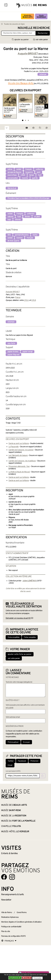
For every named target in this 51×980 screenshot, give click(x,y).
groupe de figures (14, 172)
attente (18, 220)
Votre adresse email (13, 717)
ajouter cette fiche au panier (20, 654)
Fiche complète (30, 637)
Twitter (11, 761)
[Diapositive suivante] (46, 106)
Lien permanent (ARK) (13, 771)
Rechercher (43, 33)
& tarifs (13, 895)
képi (9, 220)
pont (39, 172)
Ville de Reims (7, 913)
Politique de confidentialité (11, 927)
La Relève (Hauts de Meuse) (19, 472)
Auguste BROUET (13, 292)
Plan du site (6, 931)
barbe (35, 235)
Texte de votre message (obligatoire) (19, 682)
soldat (19, 169)
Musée (41, 16)
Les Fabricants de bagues (18, 456)
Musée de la (14, 816)
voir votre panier (40, 40)
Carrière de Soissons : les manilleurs (22, 461)
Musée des (28, 16)
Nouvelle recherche (34, 28)
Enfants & (10, 853)
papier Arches (13, 352)
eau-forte (11, 343)
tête (9, 235)
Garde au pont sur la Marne (9, 109)
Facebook (22, 761)
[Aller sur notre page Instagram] (12, 877)
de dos (27, 217)
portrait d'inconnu (22, 235)
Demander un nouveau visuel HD (18, 618)
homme (20, 238)
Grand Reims (22, 913)
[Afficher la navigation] (6, 5)
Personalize (37, 978)
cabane (10, 217)
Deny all (27, 978)
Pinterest (34, 761)
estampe (43, 74)
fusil (40, 175)
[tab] (23, 120)
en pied (37, 217)
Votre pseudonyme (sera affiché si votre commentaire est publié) (25, 707)
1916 (26, 300)
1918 (34, 300)
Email (10, 765)
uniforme (39, 169)
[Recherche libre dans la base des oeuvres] (18, 33)
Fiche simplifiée (14, 637)
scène (10, 169)
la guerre (29, 172)
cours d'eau (12, 175)
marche (25, 178)
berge (32, 175)
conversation (13, 178)
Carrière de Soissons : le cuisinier (40, 108)
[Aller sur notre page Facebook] (4, 877)
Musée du (18, 821)
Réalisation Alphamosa (10, 917)
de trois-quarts (13, 241)
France (18, 298)
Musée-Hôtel (15, 832)
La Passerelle (25, 105)
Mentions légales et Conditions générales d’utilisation (21, 922)
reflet (23, 175)
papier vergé (28, 352)
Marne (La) (12, 188)
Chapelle (11, 826)
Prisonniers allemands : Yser (19, 467)
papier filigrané (13, 355)
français (29, 169)
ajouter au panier (20, 40)
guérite (35, 178)
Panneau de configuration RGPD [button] (13, 936)
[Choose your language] (9, 941)
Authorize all (15, 978)
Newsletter (6, 900)
